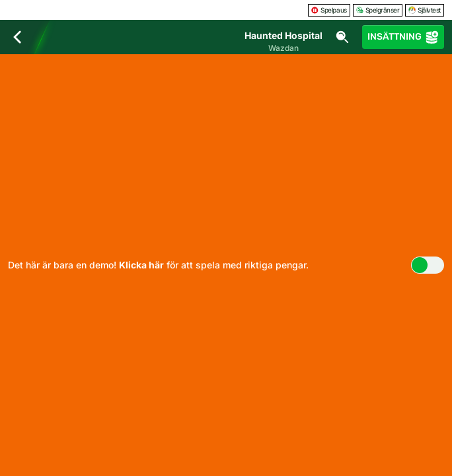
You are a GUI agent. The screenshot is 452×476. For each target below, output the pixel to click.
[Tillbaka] (17, 37)
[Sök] (342, 37)
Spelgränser (378, 10)
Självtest (425, 10)
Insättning (403, 37)
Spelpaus (329, 10)
